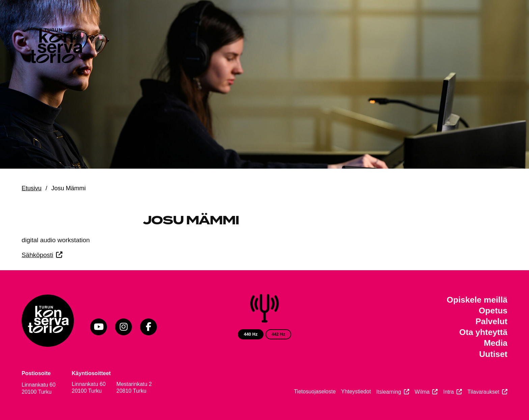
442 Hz (279, 334)
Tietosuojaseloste (315, 391)
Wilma (422, 392)
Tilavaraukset (483, 392)
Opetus (493, 311)
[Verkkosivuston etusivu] (55, 47)
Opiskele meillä (477, 300)
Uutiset (493, 354)
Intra (448, 392)
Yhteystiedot (356, 391)
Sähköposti (37, 255)
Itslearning (389, 392)
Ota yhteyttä (483, 332)
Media (496, 343)
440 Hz (251, 334)
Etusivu (32, 188)
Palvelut (491, 321)
